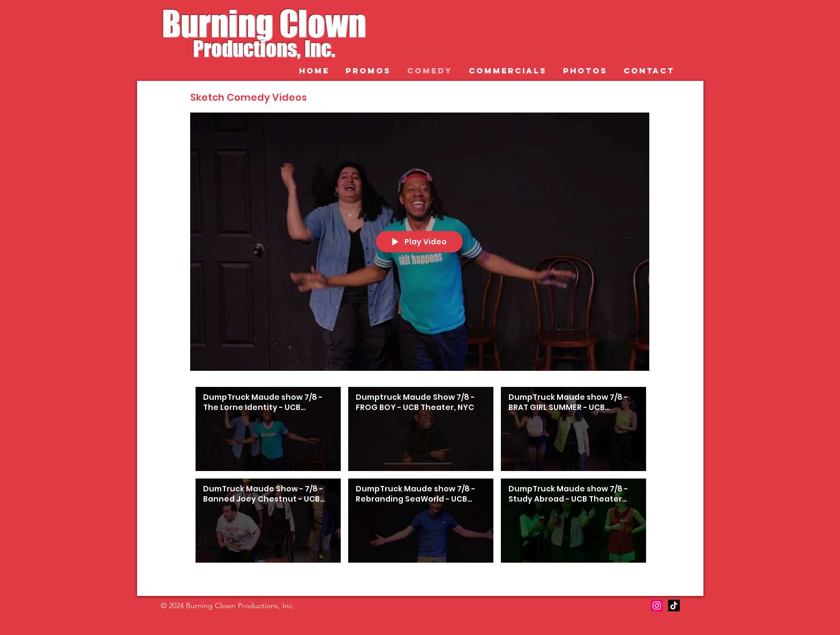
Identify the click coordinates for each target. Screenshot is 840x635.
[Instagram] (657, 606)
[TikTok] (674, 606)
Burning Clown (264, 23)
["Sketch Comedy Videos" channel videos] (420, 477)
